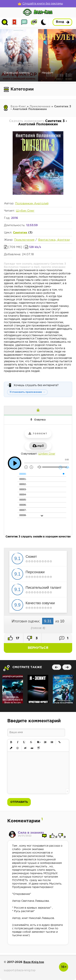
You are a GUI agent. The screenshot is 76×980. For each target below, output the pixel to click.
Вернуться (38, 648)
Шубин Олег (25, 211)
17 (14, 638)
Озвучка (40, 420)
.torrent (38, 434)
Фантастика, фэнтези (54, 240)
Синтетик (20, 233)
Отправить (19, 802)
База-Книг (18, 106)
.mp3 (38, 446)
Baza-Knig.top (34, 962)
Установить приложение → (27, 392)
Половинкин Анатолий (32, 203)
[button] (11, 742)
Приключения (40, 106)
